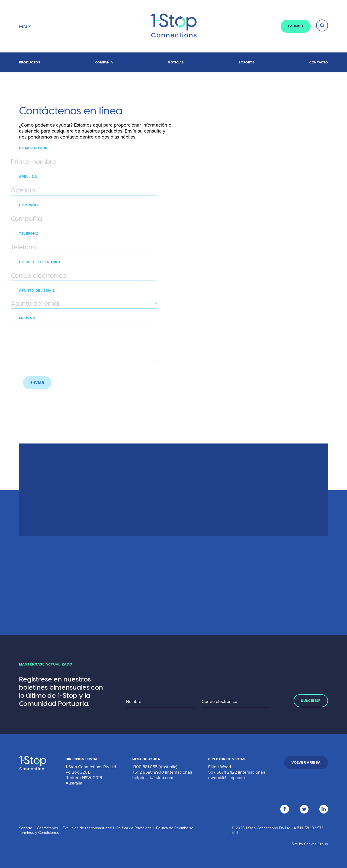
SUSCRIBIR (311, 701)
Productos (30, 62)
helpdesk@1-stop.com (153, 778)
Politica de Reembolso (175, 828)
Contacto (319, 62)
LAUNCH (296, 26)
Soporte (246, 62)
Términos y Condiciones (39, 833)
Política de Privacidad (134, 828)
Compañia (104, 62)
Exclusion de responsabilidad (87, 828)
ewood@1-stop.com (226, 778)
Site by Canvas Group (310, 844)
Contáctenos (47, 828)
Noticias (176, 62)
